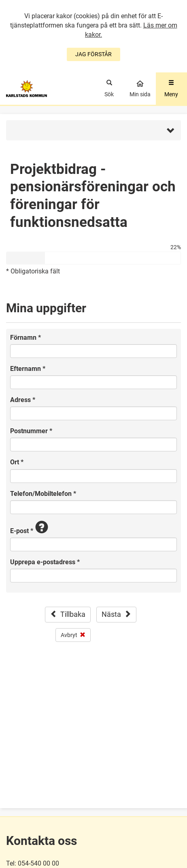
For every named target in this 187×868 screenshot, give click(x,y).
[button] (93, 130)
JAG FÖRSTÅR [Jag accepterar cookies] (93, 54)
